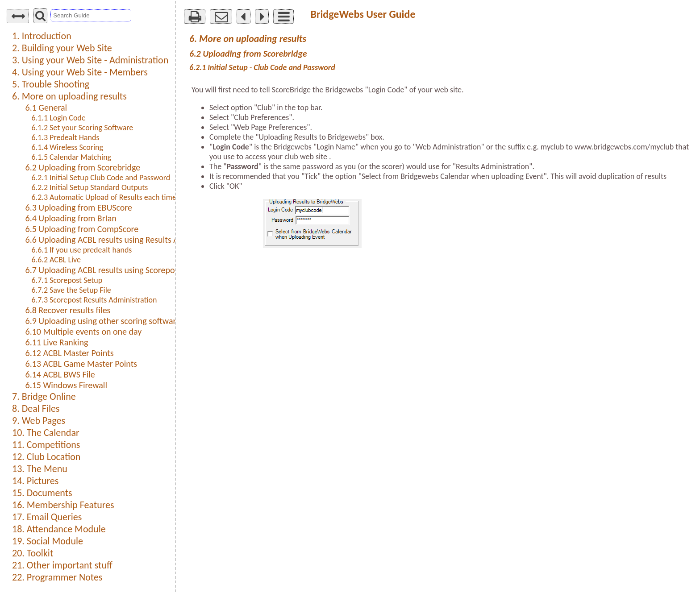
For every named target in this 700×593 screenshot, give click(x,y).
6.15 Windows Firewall (67, 385)
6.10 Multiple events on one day (84, 332)
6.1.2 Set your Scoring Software (83, 128)
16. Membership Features (63, 505)
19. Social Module (48, 541)
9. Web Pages (39, 421)
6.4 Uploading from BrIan (71, 218)
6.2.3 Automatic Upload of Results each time (104, 197)
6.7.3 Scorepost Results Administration (94, 300)
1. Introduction (42, 36)
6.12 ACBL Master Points (70, 353)
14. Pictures (35, 481)
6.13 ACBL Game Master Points (81, 364)
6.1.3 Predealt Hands (66, 137)
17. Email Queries (47, 517)
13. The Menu (40, 469)
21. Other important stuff (62, 565)
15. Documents (42, 493)
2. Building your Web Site (62, 48)
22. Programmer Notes (57, 577)
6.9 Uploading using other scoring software (103, 321)
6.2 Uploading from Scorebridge (83, 167)
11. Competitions (46, 445)
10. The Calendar (46, 433)
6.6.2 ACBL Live (56, 260)
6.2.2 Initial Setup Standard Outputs (90, 187)
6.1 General (46, 108)
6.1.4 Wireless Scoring (67, 147)
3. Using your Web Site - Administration (90, 60)
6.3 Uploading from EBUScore (79, 207)
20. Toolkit (33, 553)
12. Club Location (46, 457)
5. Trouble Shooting (51, 84)
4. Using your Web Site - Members (80, 72)
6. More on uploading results (69, 96)
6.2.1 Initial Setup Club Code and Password (101, 178)
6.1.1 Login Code (59, 118)
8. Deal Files (36, 408)
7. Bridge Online (44, 396)
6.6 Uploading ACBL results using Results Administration (126, 240)
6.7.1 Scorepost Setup (67, 280)
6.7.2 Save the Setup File (71, 290)
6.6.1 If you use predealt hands (82, 250)
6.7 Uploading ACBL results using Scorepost (103, 270)
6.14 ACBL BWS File (60, 374)
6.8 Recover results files (68, 310)
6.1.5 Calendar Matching (72, 157)
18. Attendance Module (59, 529)
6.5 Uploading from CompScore (82, 229)
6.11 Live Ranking (57, 342)
